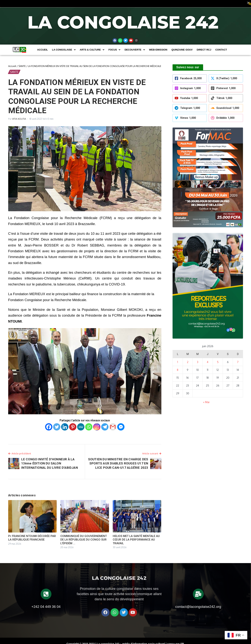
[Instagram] (97, 425)
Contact (221, 48)
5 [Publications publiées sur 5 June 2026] (218, 360)
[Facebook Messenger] (121, 425)
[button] (64, 48)
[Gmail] (113, 425)
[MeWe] (81, 425)
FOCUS (115, 48)
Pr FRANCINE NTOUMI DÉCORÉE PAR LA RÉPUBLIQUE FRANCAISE (32, 536)
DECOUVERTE (135, 48)
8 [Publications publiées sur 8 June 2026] (178, 368)
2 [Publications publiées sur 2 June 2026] (188, 360)
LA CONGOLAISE (64, 48)
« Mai (206, 400)
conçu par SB (176, 642)
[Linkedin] (65, 425)
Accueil (42, 48)
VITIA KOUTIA (19, 117)
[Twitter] (57, 425)
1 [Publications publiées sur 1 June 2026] (178, 360)
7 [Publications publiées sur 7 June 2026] (238, 360)
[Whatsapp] (89, 425)
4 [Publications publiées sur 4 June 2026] (208, 360)
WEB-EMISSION (158, 48)
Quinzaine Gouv (182, 48)
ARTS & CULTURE (92, 48)
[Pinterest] (73, 425)
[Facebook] (49, 425)
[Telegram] (105, 425)
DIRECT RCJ (204, 48)
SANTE (22, 64)
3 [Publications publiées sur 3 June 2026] (198, 360)
